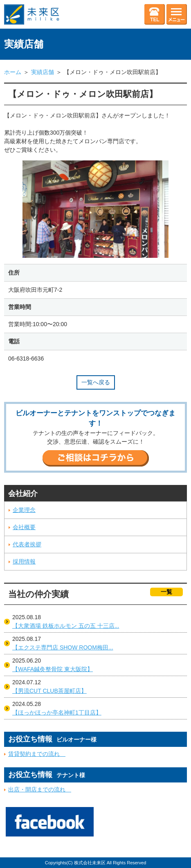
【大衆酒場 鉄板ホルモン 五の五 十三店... (66, 626)
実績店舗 (43, 72)
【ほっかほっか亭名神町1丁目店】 (57, 712)
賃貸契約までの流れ (37, 754)
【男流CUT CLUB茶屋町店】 (49, 691)
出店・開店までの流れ (40, 789)
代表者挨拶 (27, 544)
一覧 (166, 592)
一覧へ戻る (96, 382)
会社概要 (24, 527)
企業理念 (24, 510)
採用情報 (24, 561)
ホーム (13, 72)
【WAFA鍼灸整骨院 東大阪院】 (53, 669)
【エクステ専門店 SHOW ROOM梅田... (63, 647)
